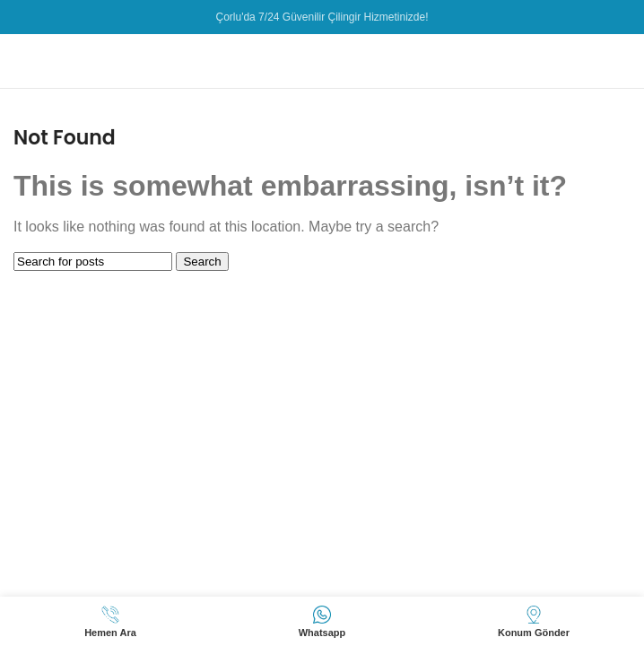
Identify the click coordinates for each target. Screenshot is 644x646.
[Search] (93, 262)
